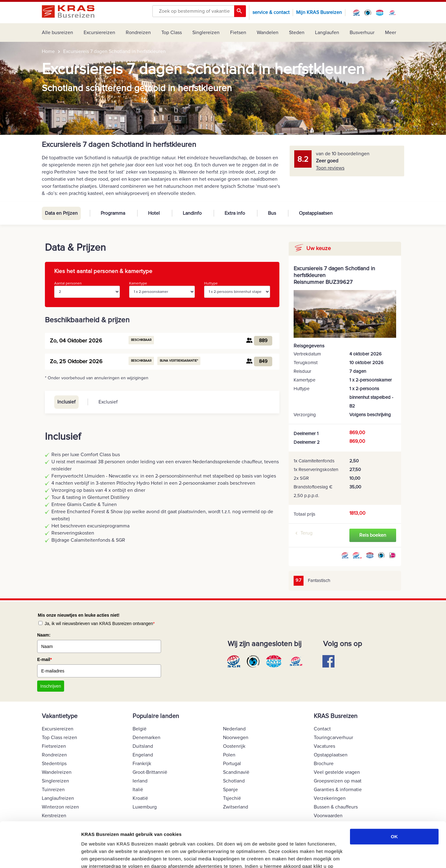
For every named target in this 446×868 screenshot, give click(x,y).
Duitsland (143, 746)
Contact (322, 729)
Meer (391, 33)
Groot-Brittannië (150, 772)
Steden (297, 33)
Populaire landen (156, 716)
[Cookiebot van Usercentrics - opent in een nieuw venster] (40, 856)
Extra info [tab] (235, 213)
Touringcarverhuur (333, 738)
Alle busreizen (57, 33)
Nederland (234, 729)
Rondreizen (138, 33)
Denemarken (146, 738)
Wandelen (268, 33)
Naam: (44, 635)
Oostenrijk (234, 746)
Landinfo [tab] (192, 213)
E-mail (44, 659)
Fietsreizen (54, 746)
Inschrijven (51, 686)
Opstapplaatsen (331, 755)
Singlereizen (206, 33)
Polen (229, 755)
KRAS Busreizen (336, 716)
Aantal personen (87, 289)
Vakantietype (60, 716)
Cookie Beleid (180, 839)
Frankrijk (142, 764)
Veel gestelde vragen (337, 772)
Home (48, 51)
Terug (306, 533)
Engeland (143, 755)
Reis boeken (373, 535)
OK (394, 794)
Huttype (237, 289)
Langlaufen (327, 33)
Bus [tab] (272, 213)
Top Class (172, 33)
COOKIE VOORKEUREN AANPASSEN (123, 856)
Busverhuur (362, 33)
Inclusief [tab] (66, 402)
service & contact (271, 12)
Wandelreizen (57, 772)
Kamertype (162, 289)
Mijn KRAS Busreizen (319, 12)
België (140, 729)
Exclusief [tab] (108, 402)
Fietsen (238, 33)
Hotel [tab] (154, 213)
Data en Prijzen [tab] (61, 213)
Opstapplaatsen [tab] (316, 213)
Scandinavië (236, 772)
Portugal (232, 764)
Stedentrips (54, 764)
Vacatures (324, 746)
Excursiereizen (99, 33)
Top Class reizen (59, 738)
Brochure (324, 764)
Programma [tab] (113, 213)
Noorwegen (236, 738)
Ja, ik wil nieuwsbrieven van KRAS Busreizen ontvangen (100, 623)
